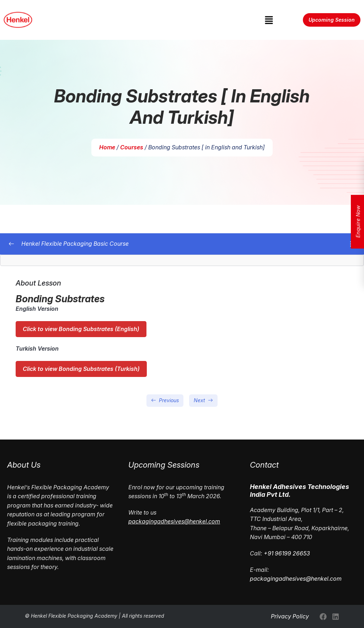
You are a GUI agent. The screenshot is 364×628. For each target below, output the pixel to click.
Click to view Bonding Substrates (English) (81, 329)
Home (107, 147)
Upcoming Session (332, 20)
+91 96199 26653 (287, 553)
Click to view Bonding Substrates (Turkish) (81, 369)
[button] (269, 20)
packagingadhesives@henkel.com (296, 579)
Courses (132, 147)
